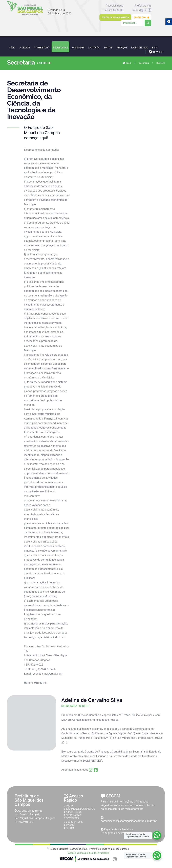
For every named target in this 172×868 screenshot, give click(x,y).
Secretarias (60, 48)
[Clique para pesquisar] (136, 23)
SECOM (69, 828)
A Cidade (25, 48)
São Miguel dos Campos (79, 809)
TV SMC (69, 825)
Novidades (78, 48)
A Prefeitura (42, 48)
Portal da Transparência (115, 17)
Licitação (94, 48)
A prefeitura (73, 812)
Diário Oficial (73, 822)
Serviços (122, 48)
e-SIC (155, 48)
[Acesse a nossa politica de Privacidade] (89, 853)
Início (12, 48)
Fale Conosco (140, 48)
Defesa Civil (142, 17)
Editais (108, 48)
